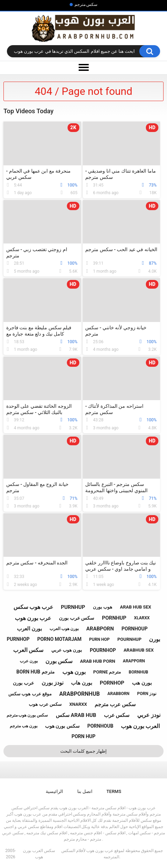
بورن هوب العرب (64, 629)
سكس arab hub (76, 715)
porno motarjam (59, 639)
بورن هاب (82, 683)
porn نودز (147, 694)
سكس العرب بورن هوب (39, 854)
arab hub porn (98, 661)
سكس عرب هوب (45, 704)
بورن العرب (29, 629)
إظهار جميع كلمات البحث (83, 751)
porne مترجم (107, 672)
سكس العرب (28, 650)
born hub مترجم (35, 672)
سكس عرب (117, 715)
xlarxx (142, 618)
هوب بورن (103, 607)
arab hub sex (135, 607)
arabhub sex (139, 650)
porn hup (83, 736)
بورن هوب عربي (67, 650)
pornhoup (135, 629)
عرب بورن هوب (33, 618)
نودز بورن (52, 683)
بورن (155, 639)
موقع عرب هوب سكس (30, 694)
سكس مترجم (86, 5)
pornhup (114, 618)
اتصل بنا (85, 791)
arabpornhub (80, 694)
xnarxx (78, 704)
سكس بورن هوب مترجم (27, 715)
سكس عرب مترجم (115, 704)
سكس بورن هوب (62, 726)
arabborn (118, 694)
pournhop (103, 650)
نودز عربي (149, 715)
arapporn (134, 661)
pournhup (130, 639)
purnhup (73, 607)
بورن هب (142, 683)
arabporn (100, 629)
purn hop (99, 639)
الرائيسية (54, 791)
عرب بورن (23, 683)
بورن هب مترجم (24, 726)
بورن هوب (74, 672)
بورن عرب (29, 661)
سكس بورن (59, 661)
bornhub (139, 672)
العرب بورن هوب (140, 726)
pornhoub (100, 726)
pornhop (112, 683)
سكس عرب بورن (77, 618)
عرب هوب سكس (33, 607)
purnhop (18, 639)
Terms (114, 791)
